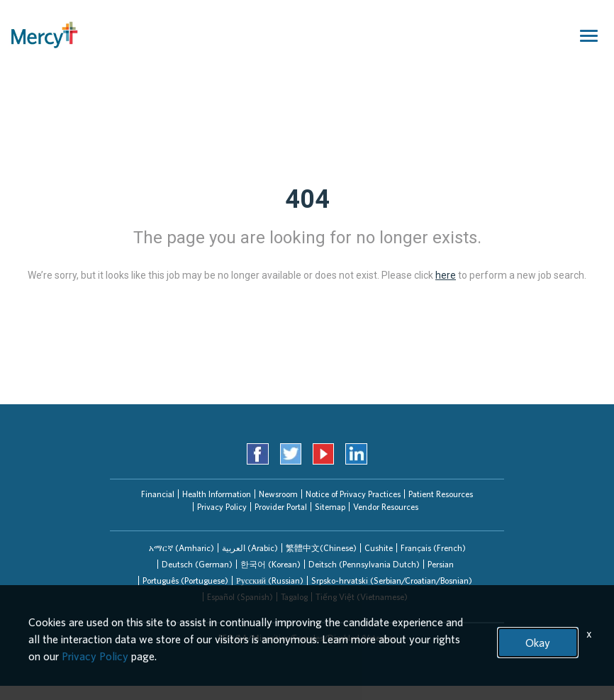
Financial (158, 494)
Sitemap (330, 507)
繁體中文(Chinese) (321, 548)
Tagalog (294, 597)
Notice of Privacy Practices (353, 494)
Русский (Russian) (270, 580)
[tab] (182, 548)
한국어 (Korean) (270, 564)
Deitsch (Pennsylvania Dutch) (364, 564)
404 (307, 199)
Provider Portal (281, 507)
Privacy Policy (222, 507)
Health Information (217, 494)
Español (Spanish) (240, 597)
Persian (441, 564)
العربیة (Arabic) (250, 548)
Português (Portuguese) (185, 580)
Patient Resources (441, 494)
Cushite (379, 548)
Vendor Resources (386, 507)
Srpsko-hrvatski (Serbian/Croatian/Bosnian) (392, 580)
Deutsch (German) (197, 564)
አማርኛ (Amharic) (182, 548)
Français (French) (433, 548)
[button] (182, 548)
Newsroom (278, 494)
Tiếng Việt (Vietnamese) (362, 597)
